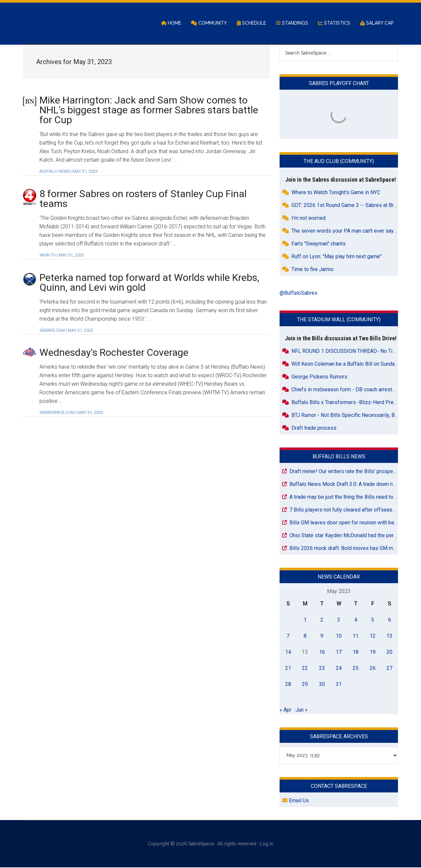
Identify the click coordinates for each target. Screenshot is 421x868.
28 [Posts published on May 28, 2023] (288, 685)
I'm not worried (309, 219)
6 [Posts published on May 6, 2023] (390, 620)
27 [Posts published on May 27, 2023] (389, 668)
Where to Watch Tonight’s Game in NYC (336, 193)
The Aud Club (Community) (339, 162)
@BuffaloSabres (298, 294)
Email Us (296, 801)
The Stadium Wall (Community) (339, 320)
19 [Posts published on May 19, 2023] (373, 652)
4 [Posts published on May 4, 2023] (356, 620)
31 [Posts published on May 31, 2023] (339, 685)
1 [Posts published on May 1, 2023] (305, 620)
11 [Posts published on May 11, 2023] (356, 636)
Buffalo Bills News (339, 457)
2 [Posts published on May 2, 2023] (322, 620)
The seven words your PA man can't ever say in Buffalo (354, 231)
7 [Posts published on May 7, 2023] (288, 636)
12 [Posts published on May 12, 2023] (373, 636)
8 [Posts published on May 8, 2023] (305, 636)
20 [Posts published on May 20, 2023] (389, 652)
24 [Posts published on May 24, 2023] (339, 668)
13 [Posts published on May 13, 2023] (389, 636)
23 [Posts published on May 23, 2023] (322, 668)
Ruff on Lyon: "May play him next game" (336, 257)
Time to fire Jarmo (312, 270)
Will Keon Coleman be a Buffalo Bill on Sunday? (346, 364)
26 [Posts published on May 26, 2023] (373, 668)
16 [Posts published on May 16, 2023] (322, 652)
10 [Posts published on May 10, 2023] (339, 636)
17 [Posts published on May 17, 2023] (339, 652)
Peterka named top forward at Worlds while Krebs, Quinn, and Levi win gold (149, 283)
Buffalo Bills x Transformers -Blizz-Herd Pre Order (350, 403)
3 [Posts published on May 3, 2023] (339, 620)
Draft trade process (314, 428)
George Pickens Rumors (319, 377)
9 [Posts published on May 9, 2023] (322, 636)
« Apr (285, 710)
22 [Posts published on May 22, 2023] (305, 668)
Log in (267, 844)
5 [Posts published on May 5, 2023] (372, 620)
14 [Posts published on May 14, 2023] (288, 652)
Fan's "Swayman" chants (319, 244)
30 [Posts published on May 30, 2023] (322, 685)
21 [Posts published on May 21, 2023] (288, 668)
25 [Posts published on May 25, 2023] (356, 668)
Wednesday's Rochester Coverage (114, 353)
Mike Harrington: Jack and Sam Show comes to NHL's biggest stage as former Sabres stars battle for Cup (149, 110)
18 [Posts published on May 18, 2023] (356, 652)
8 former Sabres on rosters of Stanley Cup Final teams (143, 199)
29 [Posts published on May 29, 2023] (305, 685)
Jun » (301, 710)
